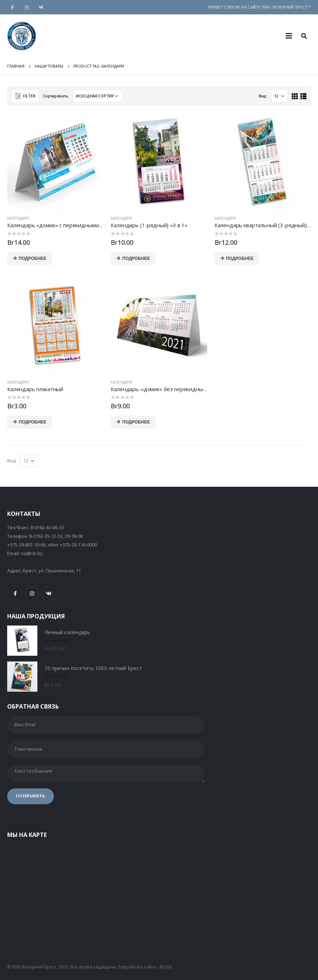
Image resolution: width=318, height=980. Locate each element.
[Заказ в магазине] (98, 96)
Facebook (15, 594)
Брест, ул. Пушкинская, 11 (52, 571)
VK (49, 594)
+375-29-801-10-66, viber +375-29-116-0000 (52, 545)
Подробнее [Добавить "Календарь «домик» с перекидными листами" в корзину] (33, 258)
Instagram (32, 594)
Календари (18, 218)
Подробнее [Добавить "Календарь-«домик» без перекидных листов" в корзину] (136, 422)
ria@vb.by (32, 553)
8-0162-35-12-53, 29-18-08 (56, 536)
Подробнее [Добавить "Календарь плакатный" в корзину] (33, 422)
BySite (166, 967)
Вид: (263, 96)
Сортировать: (56, 96)
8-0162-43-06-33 (47, 527)
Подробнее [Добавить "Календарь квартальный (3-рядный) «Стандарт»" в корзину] (240, 258)
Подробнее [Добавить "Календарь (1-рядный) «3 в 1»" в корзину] (136, 258)
